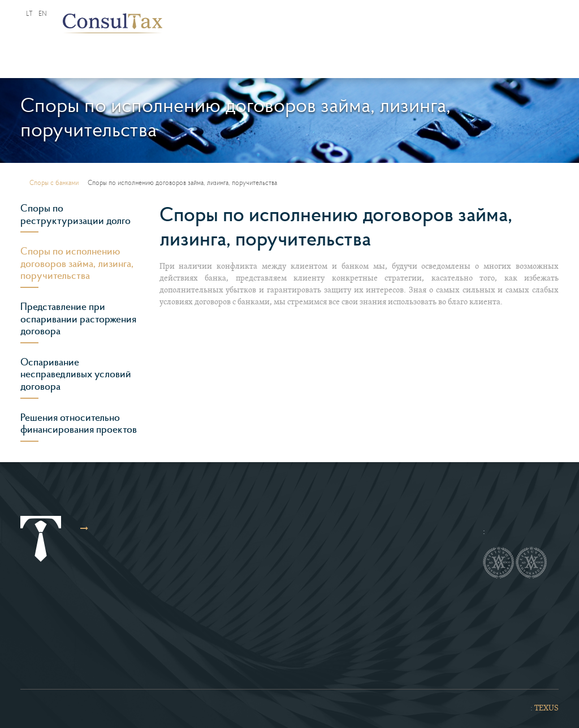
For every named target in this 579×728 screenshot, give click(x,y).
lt (29, 13)
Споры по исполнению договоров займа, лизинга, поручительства (77, 263)
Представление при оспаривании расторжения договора (78, 319)
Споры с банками (54, 182)
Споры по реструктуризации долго (75, 214)
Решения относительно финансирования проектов (79, 424)
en (43, 13)
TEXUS (546, 708)
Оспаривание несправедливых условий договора (76, 374)
